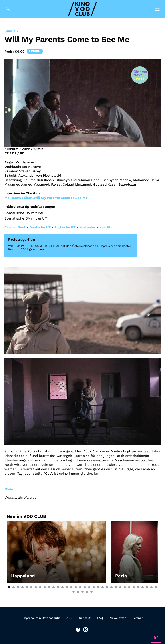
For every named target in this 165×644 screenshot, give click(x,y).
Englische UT (65, 227)
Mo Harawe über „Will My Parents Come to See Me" (47, 198)
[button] (9, 587)
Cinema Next (15, 227)
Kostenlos (88, 227)
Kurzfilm (106, 227)
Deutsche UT (40, 227)
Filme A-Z (11, 31)
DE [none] (156, 638)
